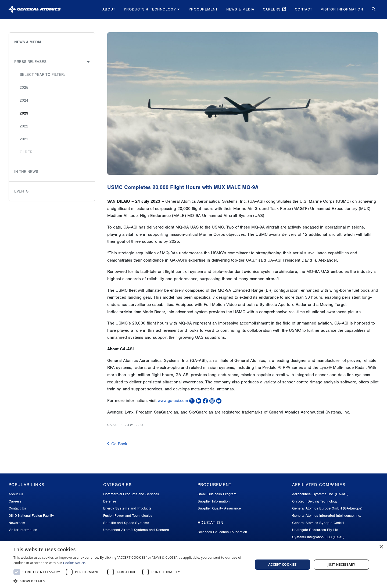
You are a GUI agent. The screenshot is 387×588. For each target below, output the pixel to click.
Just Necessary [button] (341, 564)
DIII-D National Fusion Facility (31, 516)
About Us (16, 494)
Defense (110, 501)
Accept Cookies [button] (282, 564)
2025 (24, 88)
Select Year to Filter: (42, 75)
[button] (130, 581)
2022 (24, 126)
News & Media (240, 9)
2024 (24, 100)
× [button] (381, 547)
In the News (26, 172)
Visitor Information (342, 9)
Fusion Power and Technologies (128, 516)
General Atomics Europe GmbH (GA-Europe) (327, 508)
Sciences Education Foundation (222, 532)
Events (21, 191)
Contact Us (17, 508)
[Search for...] (373, 10)
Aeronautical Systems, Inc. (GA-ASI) (320, 494)
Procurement (203, 9)
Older (26, 152)
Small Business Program (217, 494)
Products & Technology (152, 9)
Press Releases (30, 62)
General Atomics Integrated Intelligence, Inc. (327, 516)
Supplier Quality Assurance (219, 508)
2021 (24, 139)
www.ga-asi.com (173, 401)
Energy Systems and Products (127, 508)
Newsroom (17, 523)
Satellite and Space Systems (126, 523)
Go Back (117, 444)
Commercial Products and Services (131, 494)
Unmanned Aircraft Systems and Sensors (136, 530)
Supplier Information (214, 501)
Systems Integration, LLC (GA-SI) (318, 537)
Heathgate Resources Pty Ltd (315, 530)
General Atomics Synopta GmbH (318, 523)
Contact (304, 9)
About (109, 9)
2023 (24, 113)
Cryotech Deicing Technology (315, 501)
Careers (275, 9)
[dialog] (193, 565)
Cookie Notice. (75, 563)
